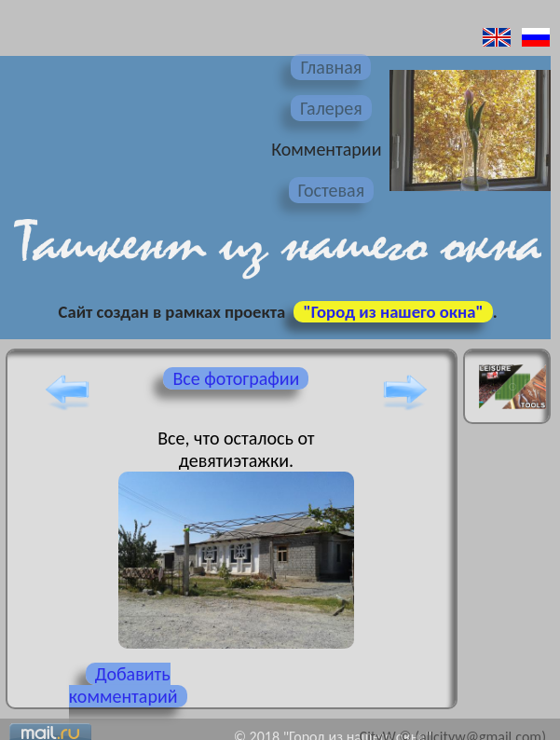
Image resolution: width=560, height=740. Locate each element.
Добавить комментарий (123, 685)
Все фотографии (236, 378)
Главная (331, 67)
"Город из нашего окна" (393, 312)
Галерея (331, 108)
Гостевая (332, 190)
